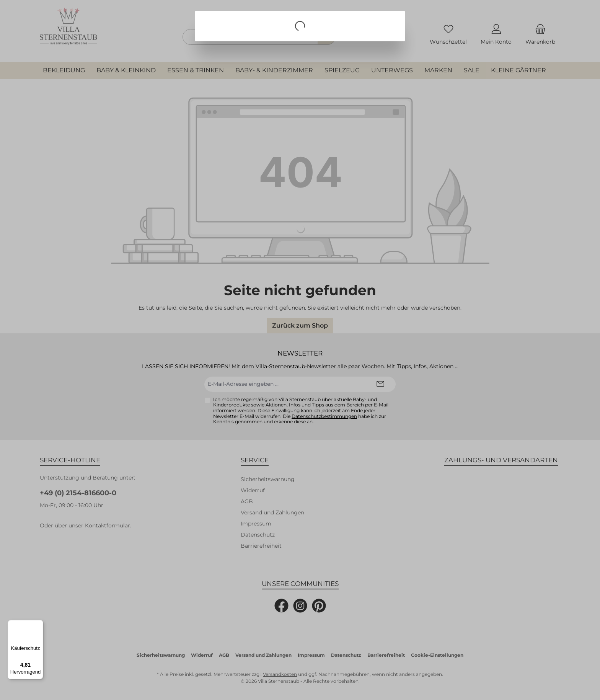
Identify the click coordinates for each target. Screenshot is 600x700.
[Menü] (39, 625)
